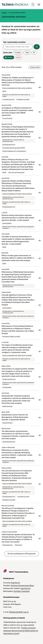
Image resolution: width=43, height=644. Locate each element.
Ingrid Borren (26, 588)
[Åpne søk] (33, 5)
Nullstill (18, 57)
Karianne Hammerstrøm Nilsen (22, 586)
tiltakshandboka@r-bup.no (19, 612)
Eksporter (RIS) (35, 67)
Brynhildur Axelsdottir (22, 591)
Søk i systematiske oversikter (14, 42)
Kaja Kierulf (15, 583)
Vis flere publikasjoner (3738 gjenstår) (22, 554)
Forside (4, 13)
